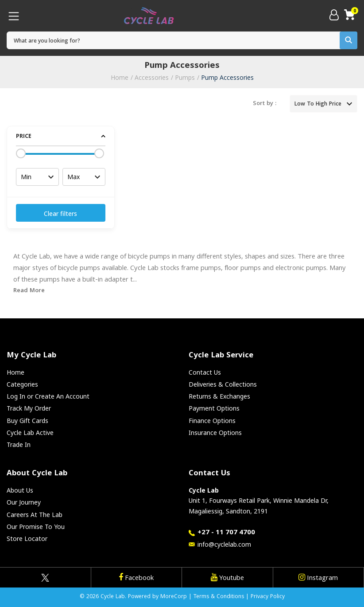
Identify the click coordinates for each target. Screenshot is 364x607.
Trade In (19, 444)
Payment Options (214, 408)
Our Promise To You (36, 527)
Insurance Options (215, 433)
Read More (29, 291)
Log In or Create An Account (48, 396)
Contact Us (205, 372)
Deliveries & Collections (223, 384)
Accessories (152, 77)
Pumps (185, 77)
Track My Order (29, 408)
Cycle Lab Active (30, 433)
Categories (22, 384)
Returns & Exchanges (219, 396)
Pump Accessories (227, 77)
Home (120, 77)
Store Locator (27, 538)
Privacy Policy (268, 597)
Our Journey (24, 502)
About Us (20, 490)
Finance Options (212, 421)
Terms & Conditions (219, 597)
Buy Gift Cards (27, 421)
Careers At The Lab (35, 515)
